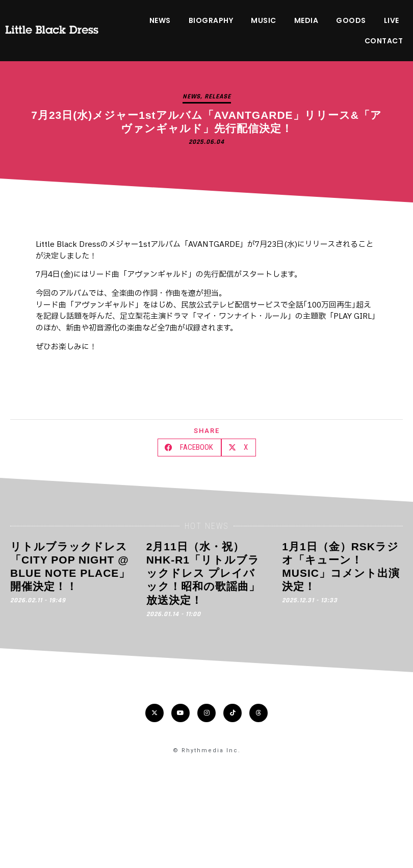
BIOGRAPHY (211, 20)
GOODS (351, 20)
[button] (189, 448)
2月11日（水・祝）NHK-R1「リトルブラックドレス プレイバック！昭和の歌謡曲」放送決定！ (203, 573)
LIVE (392, 20)
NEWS (160, 20)
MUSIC (264, 20)
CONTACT (384, 41)
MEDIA (306, 20)
